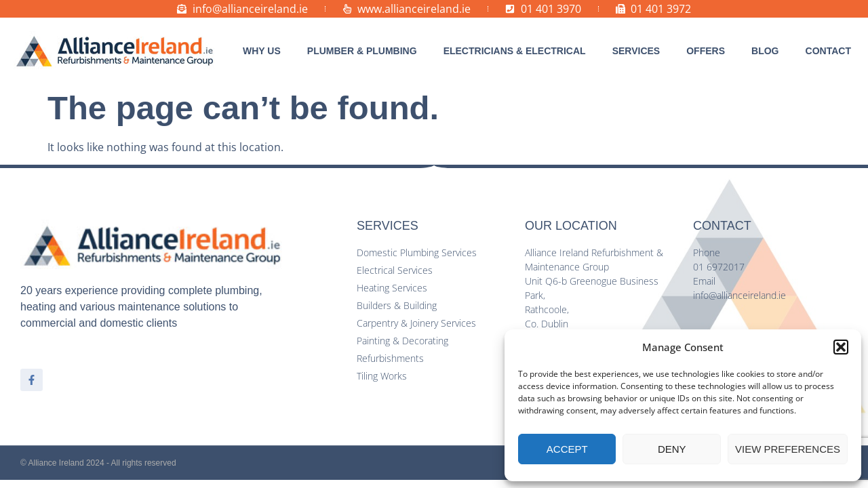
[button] (841, 347)
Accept (567, 449)
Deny (672, 449)
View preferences (788, 449)
